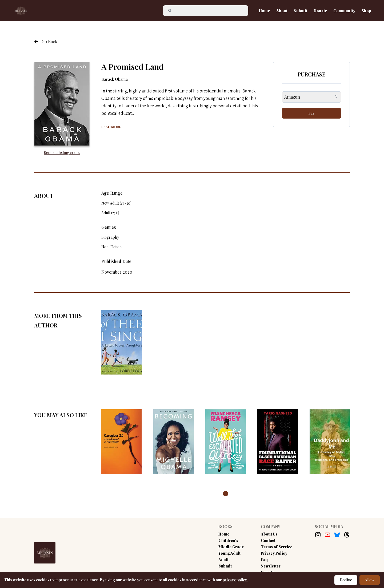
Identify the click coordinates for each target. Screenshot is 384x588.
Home (264, 11)
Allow (370, 580)
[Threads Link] (347, 535)
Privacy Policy (274, 553)
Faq (264, 560)
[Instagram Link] (318, 535)
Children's (228, 540)
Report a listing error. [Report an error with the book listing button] (62, 153)
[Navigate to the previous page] (46, 42)
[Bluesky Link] (337, 535)
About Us (269, 534)
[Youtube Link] (327, 535)
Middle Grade (231, 547)
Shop (366, 11)
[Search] (208, 11)
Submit (301, 11)
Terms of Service (277, 547)
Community (344, 11)
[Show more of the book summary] (111, 126)
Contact (268, 540)
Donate (320, 11)
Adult (223, 560)
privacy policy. (235, 580)
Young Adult (229, 553)
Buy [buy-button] (311, 113)
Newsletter (271, 566)
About (282, 11)
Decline (346, 580)
